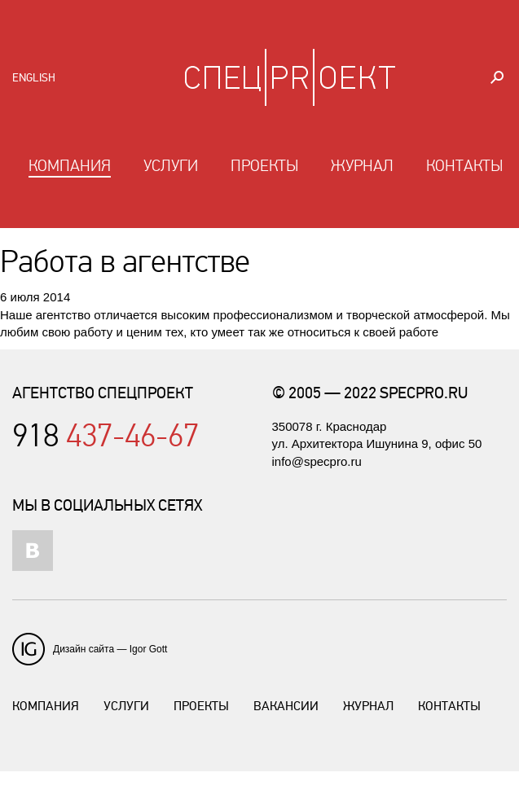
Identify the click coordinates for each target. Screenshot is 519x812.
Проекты (264, 166)
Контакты (464, 166)
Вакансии (286, 706)
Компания (70, 166)
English (34, 78)
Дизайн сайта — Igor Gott (110, 649)
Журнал (362, 166)
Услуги (171, 166)
